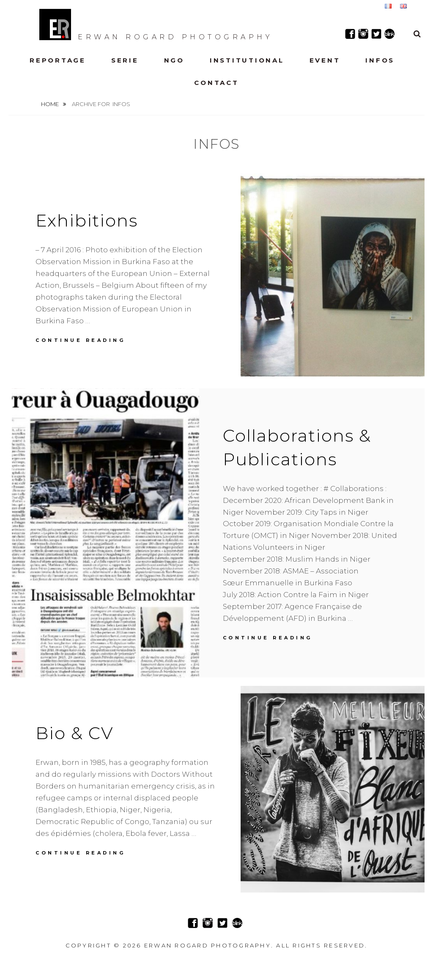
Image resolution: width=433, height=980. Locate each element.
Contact (216, 83)
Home (51, 104)
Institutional (247, 60)
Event (325, 60)
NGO (174, 60)
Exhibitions (87, 220)
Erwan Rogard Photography (156, 25)
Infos (380, 60)
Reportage (58, 60)
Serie (125, 60)
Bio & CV (74, 733)
